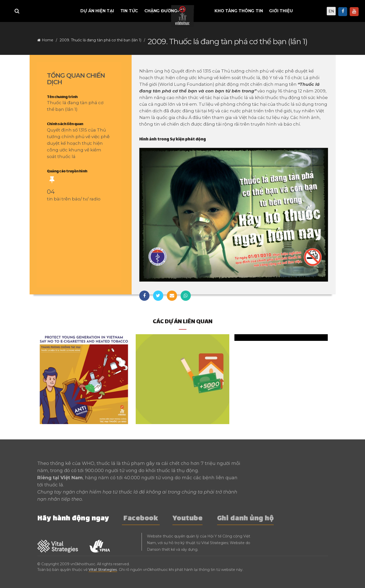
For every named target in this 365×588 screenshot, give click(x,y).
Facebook (141, 519)
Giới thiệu (281, 11)
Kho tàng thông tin (239, 11)
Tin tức (129, 11)
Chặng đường (161, 11)
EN (331, 11)
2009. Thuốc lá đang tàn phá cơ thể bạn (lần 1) (100, 40)
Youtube (188, 519)
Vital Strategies (103, 570)
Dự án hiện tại (97, 11)
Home (48, 40)
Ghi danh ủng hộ (246, 519)
